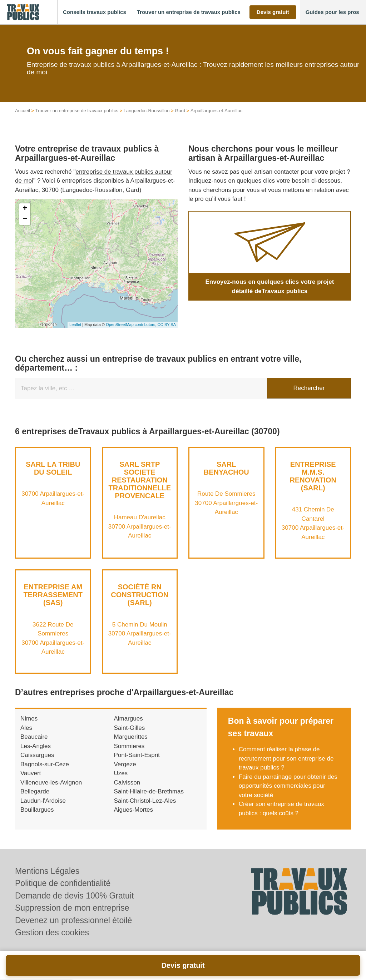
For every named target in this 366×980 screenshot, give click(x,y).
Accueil (23, 111)
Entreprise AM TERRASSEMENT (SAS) (53, 595)
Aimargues (128, 719)
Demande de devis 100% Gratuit (74, 896)
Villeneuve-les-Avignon (51, 783)
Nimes (29, 719)
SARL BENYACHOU (226, 468)
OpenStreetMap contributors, (132, 325)
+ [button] (25, 209)
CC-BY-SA (167, 325)
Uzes (121, 773)
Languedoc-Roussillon (147, 111)
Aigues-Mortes (133, 810)
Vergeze (125, 764)
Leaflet (75, 325)
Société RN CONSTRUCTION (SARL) (140, 595)
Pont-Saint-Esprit (137, 755)
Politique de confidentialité (63, 883)
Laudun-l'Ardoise (43, 801)
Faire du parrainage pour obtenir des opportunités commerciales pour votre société (288, 786)
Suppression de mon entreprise (72, 908)
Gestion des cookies (52, 932)
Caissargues (37, 755)
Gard (180, 111)
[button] (95, 12)
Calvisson (127, 783)
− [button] (25, 219)
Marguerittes (130, 737)
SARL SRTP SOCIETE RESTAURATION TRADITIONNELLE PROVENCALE (140, 480)
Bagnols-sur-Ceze (45, 764)
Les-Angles (36, 746)
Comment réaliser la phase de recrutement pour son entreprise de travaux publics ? (286, 758)
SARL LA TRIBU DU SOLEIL (53, 468)
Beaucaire (34, 737)
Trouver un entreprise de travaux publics (77, 111)
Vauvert (31, 773)
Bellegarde (35, 791)
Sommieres (129, 746)
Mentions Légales (47, 871)
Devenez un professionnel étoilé (73, 920)
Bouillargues (37, 810)
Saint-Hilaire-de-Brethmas (149, 791)
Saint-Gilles (129, 728)
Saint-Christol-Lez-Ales (145, 801)
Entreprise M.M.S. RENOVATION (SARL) (313, 476)
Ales (26, 728)
